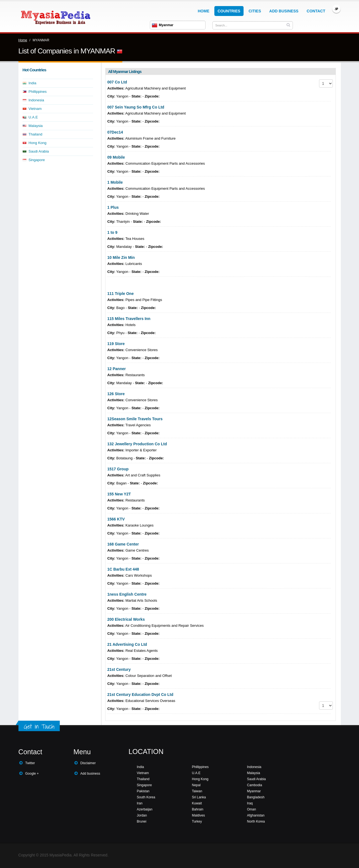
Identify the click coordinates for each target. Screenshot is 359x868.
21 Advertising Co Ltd (127, 644)
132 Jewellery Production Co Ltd (137, 444)
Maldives (199, 815)
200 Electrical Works (126, 619)
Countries (229, 11)
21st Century (119, 669)
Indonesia (36, 100)
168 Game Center (123, 544)
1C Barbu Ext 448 (123, 569)
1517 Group (118, 469)
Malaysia (36, 126)
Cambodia (255, 785)
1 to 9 (113, 232)
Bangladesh (256, 797)
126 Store (116, 394)
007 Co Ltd (117, 82)
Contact (316, 11)
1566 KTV (116, 519)
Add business (90, 774)
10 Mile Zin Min (121, 257)
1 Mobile (115, 182)
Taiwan (197, 791)
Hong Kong (38, 143)
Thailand (36, 134)
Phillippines (38, 92)
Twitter (336, 9)
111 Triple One (121, 294)
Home (204, 11)
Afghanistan (256, 815)
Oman (252, 809)
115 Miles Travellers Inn (129, 319)
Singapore (37, 160)
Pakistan (143, 791)
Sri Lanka (199, 797)
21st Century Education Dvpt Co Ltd (141, 695)
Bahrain (198, 809)
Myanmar (254, 791)
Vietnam (35, 109)
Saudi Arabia (39, 151)
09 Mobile (116, 157)
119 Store (116, 344)
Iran (140, 803)
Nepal (196, 785)
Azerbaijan (145, 809)
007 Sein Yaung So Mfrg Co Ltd (136, 107)
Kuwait (197, 803)
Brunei (142, 821)
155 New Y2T (119, 494)
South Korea (146, 797)
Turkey (197, 821)
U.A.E (33, 117)
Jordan (142, 815)
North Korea (256, 821)
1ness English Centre (127, 594)
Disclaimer (88, 763)
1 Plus (113, 207)
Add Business (284, 11)
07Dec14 (115, 132)
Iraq (250, 803)
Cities (255, 11)
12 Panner (117, 369)
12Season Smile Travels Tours (135, 419)
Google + (32, 774)
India (33, 83)
